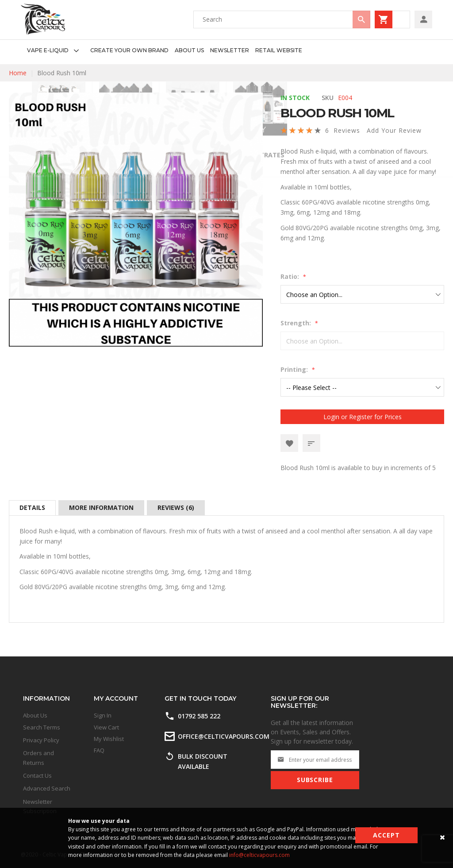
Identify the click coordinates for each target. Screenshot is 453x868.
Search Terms (42, 727)
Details (32, 507)
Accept (386, 835)
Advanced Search (47, 788)
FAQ (99, 750)
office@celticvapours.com (224, 736)
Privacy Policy (41, 740)
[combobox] (282, 19)
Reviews (176, 507)
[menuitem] (56, 51)
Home (18, 73)
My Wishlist (109, 739)
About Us (35, 715)
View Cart (106, 727)
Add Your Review (394, 130)
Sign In (103, 715)
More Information (101, 507)
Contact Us (37, 775)
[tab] (32, 508)
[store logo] (43, 19)
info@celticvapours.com (259, 855)
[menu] (161, 51)
